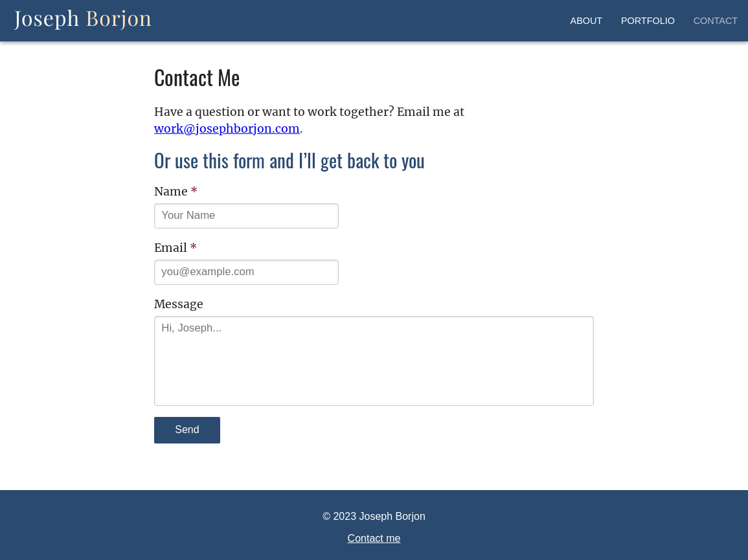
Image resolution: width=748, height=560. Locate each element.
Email (176, 248)
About (587, 21)
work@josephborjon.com (227, 129)
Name (176, 192)
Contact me (374, 538)
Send (187, 430)
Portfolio (648, 21)
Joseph (83, 18)
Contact (716, 21)
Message (179, 304)
